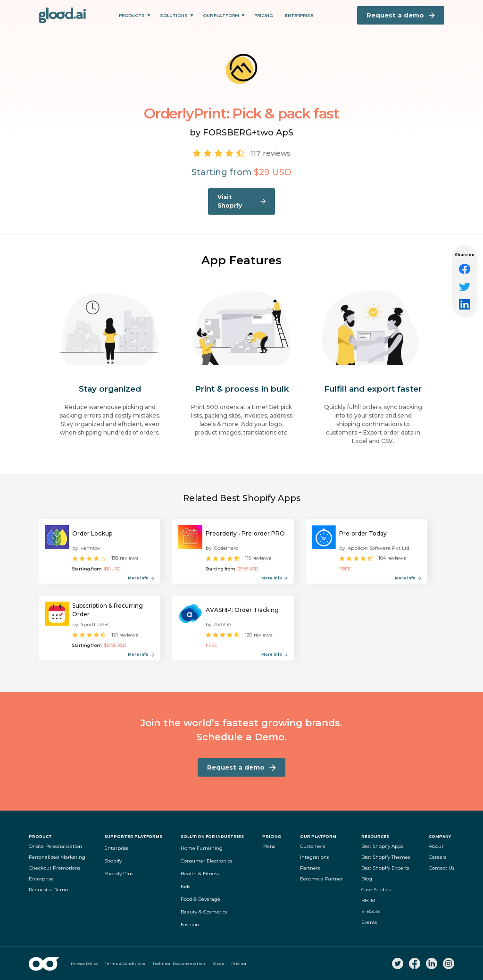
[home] (62, 15)
